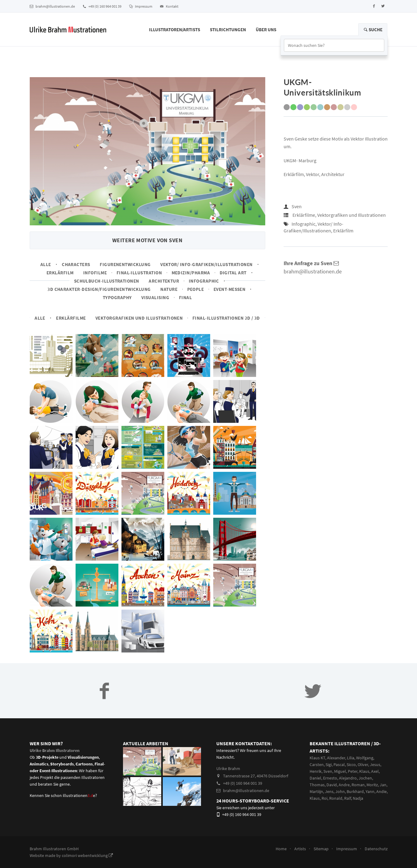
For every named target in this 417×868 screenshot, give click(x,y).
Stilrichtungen (228, 30)
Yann (370, 791)
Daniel (315, 778)
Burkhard (355, 791)
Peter (353, 771)
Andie (382, 791)
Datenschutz (376, 849)
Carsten (317, 765)
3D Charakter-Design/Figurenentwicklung (99, 289)
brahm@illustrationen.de (52, 6)
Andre (344, 785)
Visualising (155, 297)
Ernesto (330, 778)
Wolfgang (365, 758)
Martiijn (316, 791)
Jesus (375, 765)
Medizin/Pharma (191, 273)
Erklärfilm (60, 273)
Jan (383, 785)
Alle (46, 264)
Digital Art (233, 273)
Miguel (340, 771)
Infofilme (95, 273)
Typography (117, 297)
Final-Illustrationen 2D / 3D (226, 318)
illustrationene (79, 795)
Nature (169, 289)
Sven (297, 206)
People (196, 289)
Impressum (141, 6)
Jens (329, 791)
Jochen (365, 778)
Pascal (339, 765)
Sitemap (321, 849)
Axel (375, 771)
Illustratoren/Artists (175, 30)
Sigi (329, 765)
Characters (76, 264)
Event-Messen (230, 289)
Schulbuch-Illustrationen (107, 281)
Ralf (348, 798)
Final (185, 297)
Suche (373, 30)
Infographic (204, 281)
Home (281, 849)
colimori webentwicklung (87, 855)
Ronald (336, 798)
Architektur (164, 281)
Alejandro (348, 778)
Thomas (317, 785)
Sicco (351, 765)
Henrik (316, 771)
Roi (324, 798)
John (340, 791)
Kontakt (169, 6)
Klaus (364, 771)
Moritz (372, 785)
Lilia (351, 758)
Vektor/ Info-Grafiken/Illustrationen (207, 264)
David (332, 785)
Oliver (363, 765)
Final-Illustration (139, 273)
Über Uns (266, 30)
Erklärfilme (71, 318)
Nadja (358, 798)
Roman (358, 785)
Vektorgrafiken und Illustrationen (139, 318)
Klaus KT (317, 758)
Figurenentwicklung (125, 264)
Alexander (336, 758)
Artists (300, 849)
